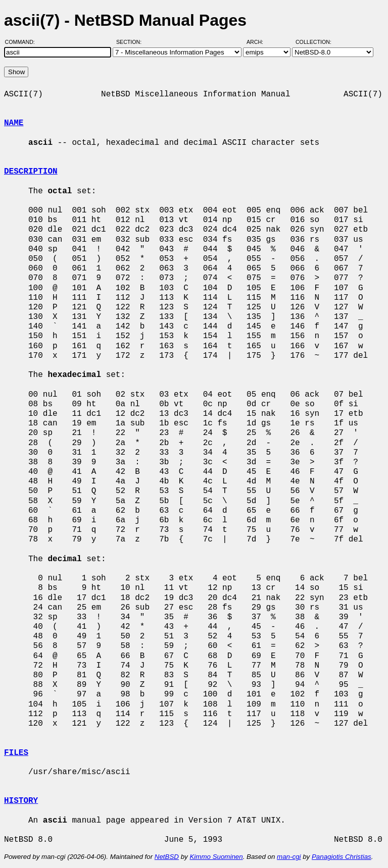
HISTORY (21, 801)
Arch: (259, 42)
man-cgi (289, 857)
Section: (131, 42)
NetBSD (167, 857)
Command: (23, 42)
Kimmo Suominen (216, 857)
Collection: (313, 42)
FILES (16, 753)
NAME (14, 123)
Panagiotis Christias (342, 857)
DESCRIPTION (31, 172)
